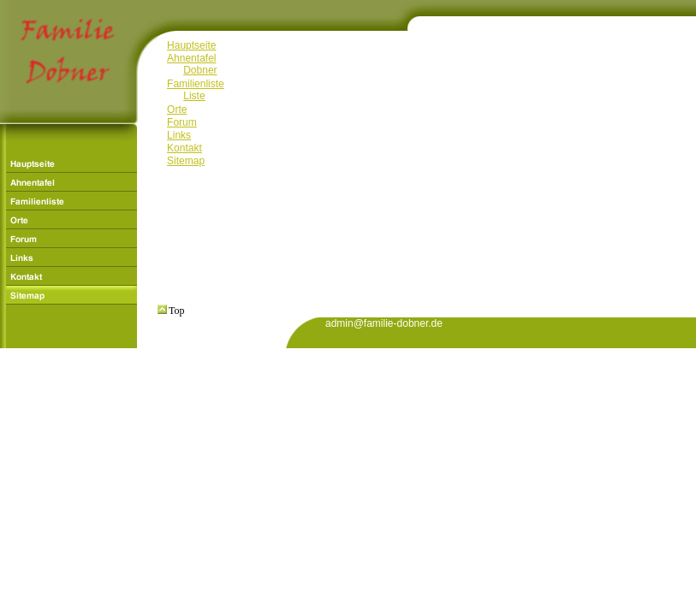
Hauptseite (191, 45)
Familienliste (196, 84)
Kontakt (184, 148)
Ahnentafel (191, 58)
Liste (194, 96)
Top (171, 311)
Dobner (200, 70)
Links (179, 135)
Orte (177, 110)
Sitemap (186, 161)
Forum (182, 122)
